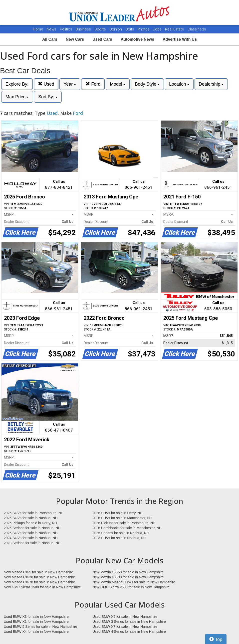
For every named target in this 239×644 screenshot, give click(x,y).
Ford (93, 84)
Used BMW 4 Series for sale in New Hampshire (129, 632)
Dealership (211, 84)
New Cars (75, 39)
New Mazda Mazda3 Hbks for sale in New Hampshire (134, 582)
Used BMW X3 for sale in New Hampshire (36, 617)
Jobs (158, 29)
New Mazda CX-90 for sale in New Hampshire (128, 577)
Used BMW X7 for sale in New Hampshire (125, 627)
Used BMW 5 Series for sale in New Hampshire (40, 627)
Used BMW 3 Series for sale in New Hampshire (129, 622)
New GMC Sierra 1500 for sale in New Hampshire (42, 587)
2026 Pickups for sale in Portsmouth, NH (124, 523)
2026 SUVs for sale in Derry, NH (117, 513)
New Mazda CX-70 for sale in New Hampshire (39, 582)
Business (84, 29)
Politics (66, 29)
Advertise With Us (180, 39)
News (51, 29)
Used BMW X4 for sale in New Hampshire (36, 632)
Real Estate (175, 29)
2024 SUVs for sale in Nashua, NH (31, 538)
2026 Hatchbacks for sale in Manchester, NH (127, 528)
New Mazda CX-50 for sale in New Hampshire (128, 572)
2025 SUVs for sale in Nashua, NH (31, 533)
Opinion (116, 29)
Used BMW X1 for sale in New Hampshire (36, 622)
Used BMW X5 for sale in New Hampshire (125, 617)
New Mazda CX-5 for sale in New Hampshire (38, 572)
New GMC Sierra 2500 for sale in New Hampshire (131, 587)
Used (46, 84)
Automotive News (137, 39)
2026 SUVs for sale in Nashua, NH (31, 518)
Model (118, 84)
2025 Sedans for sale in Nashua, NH (121, 533)
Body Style (147, 84)
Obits (130, 29)
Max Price (17, 97)
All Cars (50, 39)
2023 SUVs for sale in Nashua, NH (119, 538)
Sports (101, 29)
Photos (144, 29)
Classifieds (197, 29)
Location (179, 84)
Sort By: (48, 97)
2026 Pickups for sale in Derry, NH (30, 523)
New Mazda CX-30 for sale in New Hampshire (39, 577)
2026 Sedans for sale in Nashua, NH (32, 528)
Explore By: (17, 84)
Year (70, 84)
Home (38, 29)
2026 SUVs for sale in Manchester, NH (122, 518)
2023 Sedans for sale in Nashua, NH (32, 543)
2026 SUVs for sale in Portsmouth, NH (34, 513)
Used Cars (102, 39)
